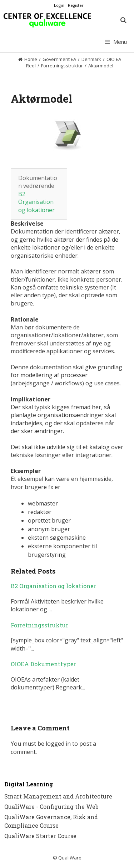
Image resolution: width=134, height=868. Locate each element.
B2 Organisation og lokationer (36, 202)
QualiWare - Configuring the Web (51, 807)
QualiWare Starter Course (40, 836)
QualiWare (70, 858)
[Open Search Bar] (123, 20)
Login (59, 5)
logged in (58, 744)
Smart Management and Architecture (58, 796)
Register (76, 5)
